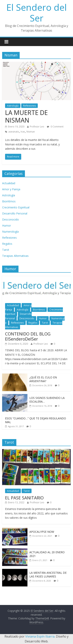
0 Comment (55, 127)
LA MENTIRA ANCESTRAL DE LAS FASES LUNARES (48, 575)
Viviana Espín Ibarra (40, 636)
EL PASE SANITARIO (24, 498)
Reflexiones (29, 106)
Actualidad (9, 183)
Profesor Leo (37, 127)
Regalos (7, 244)
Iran (23, 132)
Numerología (10, 232)
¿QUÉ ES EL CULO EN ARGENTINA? (43, 379)
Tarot (6, 250)
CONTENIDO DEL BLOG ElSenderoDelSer (28, 336)
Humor (7, 225)
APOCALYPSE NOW (42, 532)
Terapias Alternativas (15, 256)
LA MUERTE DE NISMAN (26, 116)
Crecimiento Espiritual (16, 207)
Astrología (13, 106)
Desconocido (11, 219)
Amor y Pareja (11, 189)
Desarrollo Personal (15, 213)
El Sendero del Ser (37, 13)
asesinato (14, 132)
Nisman (31, 132)
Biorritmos (9, 201)
